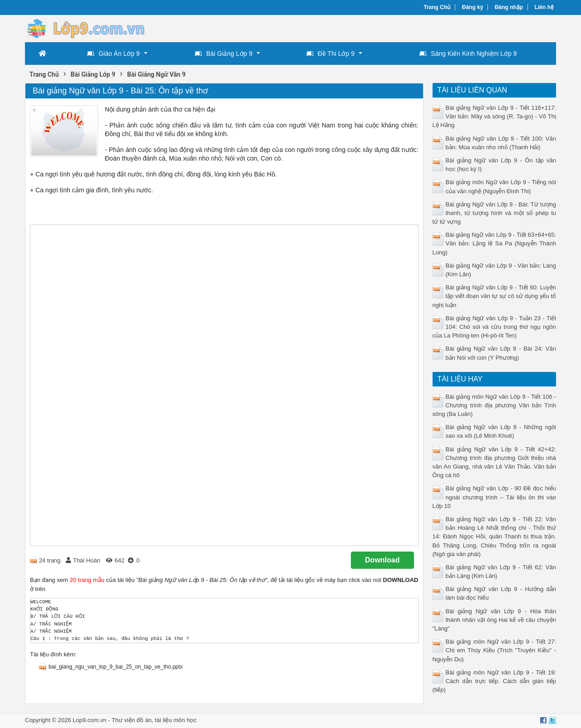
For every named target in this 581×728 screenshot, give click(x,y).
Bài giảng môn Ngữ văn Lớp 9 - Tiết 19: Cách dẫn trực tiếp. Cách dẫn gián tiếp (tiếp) (495, 681)
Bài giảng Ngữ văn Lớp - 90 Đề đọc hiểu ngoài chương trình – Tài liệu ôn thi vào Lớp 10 (495, 497)
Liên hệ (544, 7)
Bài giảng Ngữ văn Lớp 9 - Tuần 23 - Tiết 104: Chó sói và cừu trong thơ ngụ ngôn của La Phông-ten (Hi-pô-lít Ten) (495, 327)
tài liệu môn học (176, 720)
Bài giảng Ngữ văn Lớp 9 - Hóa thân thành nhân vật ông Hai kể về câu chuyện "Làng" (495, 620)
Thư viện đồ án (132, 720)
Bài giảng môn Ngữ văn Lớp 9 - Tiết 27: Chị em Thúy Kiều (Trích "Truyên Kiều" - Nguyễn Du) (495, 650)
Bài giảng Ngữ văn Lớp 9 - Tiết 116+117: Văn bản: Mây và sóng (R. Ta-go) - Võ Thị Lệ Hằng (495, 116)
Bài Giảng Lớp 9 (224, 54)
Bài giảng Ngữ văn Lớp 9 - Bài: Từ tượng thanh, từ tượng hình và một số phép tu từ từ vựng (495, 213)
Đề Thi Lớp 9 (330, 54)
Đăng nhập (509, 7)
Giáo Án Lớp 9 (113, 54)
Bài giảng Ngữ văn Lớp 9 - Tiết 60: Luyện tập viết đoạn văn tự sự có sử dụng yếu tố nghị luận (495, 296)
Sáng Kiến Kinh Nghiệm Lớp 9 (468, 54)
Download (382, 560)
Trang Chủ (437, 7)
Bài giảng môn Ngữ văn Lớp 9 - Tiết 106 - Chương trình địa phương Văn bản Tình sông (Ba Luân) (495, 405)
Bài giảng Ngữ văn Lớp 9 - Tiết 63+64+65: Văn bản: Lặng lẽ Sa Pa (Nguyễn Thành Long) (495, 243)
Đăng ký (473, 7)
